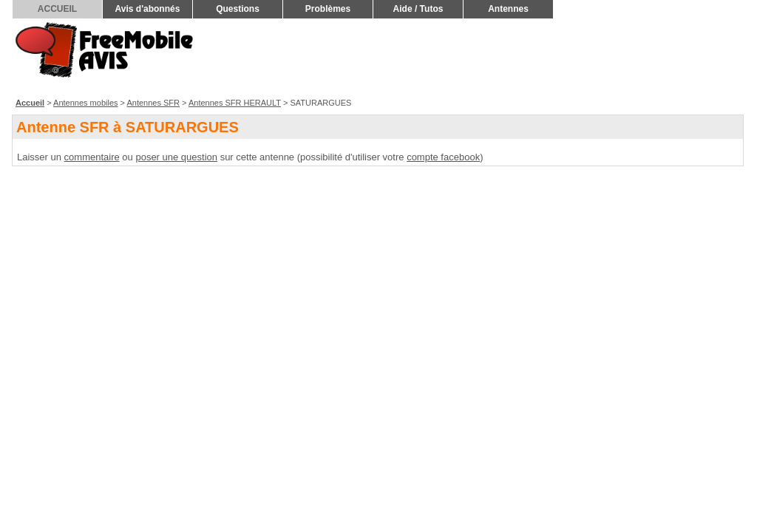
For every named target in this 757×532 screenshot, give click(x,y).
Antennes (508, 9)
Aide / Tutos (418, 9)
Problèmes (328, 9)
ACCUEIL (57, 9)
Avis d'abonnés (148, 9)
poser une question (176, 157)
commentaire (92, 157)
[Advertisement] (477, 56)
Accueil (30, 103)
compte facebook (443, 157)
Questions (238, 9)
